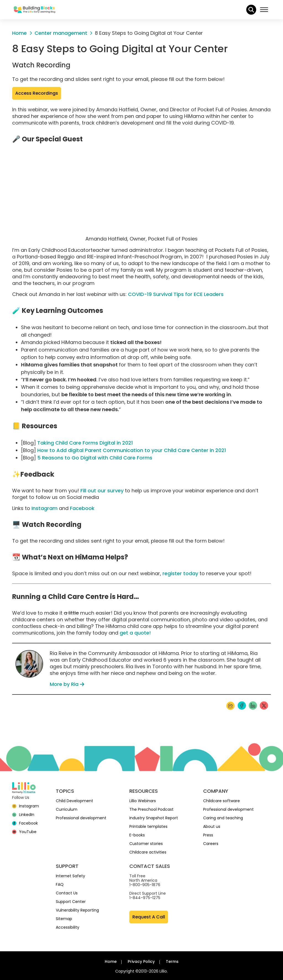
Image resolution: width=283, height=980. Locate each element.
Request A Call (149, 917)
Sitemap (64, 919)
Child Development (74, 801)
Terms (172, 961)
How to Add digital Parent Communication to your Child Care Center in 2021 (132, 450)
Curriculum (67, 809)
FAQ (60, 884)
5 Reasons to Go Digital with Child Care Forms (95, 458)
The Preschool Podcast (151, 809)
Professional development (81, 818)
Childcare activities (148, 852)
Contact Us (67, 893)
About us (212, 826)
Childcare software (222, 801)
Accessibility (68, 927)
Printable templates (148, 826)
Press (208, 835)
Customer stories (146, 844)
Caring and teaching (223, 818)
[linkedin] (23, 815)
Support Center (71, 902)
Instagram (44, 508)
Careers (211, 844)
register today (180, 573)
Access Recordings (38, 93)
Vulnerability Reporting (77, 910)
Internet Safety (70, 876)
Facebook (82, 508)
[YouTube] (24, 832)
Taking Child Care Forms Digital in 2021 (85, 443)
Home (111, 961)
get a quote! (135, 633)
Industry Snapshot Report (154, 818)
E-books (137, 835)
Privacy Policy (141, 961)
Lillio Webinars (143, 801)
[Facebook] (25, 823)
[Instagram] (26, 806)
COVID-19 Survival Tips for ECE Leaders (176, 294)
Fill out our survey (102, 491)
